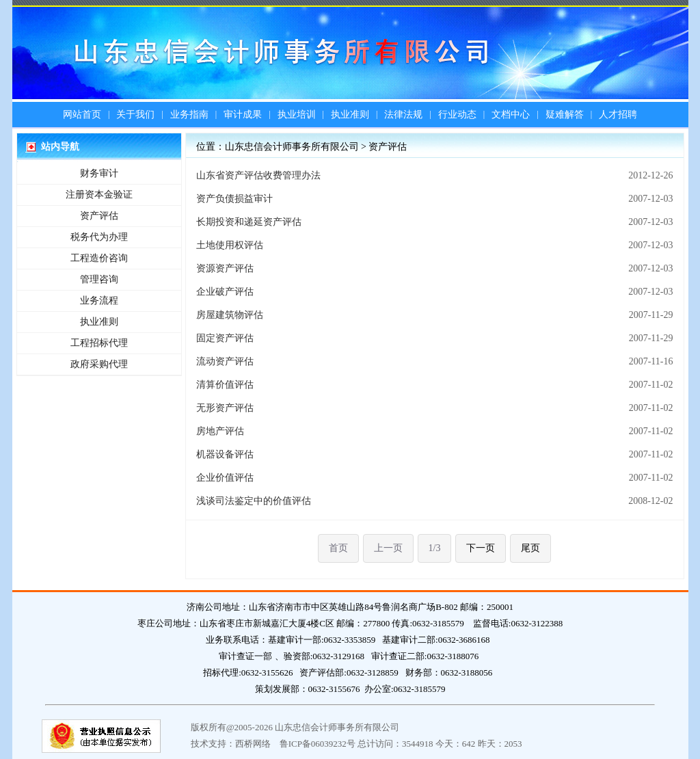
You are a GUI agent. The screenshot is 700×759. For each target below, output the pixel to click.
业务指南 (189, 115)
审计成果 (243, 115)
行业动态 (457, 115)
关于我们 (135, 115)
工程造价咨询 (99, 258)
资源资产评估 (225, 268)
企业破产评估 (225, 292)
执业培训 (297, 115)
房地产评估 (220, 431)
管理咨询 (99, 279)
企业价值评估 (225, 478)
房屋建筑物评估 (230, 315)
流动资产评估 (225, 361)
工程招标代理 (99, 343)
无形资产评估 (225, 408)
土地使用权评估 (230, 245)
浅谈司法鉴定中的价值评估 (254, 501)
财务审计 (99, 173)
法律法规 (403, 115)
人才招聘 (618, 115)
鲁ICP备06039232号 (318, 744)
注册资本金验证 (99, 195)
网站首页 (82, 115)
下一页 (481, 548)
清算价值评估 (225, 385)
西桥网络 (253, 744)
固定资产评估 (225, 338)
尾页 (530, 548)
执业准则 (350, 115)
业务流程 (99, 301)
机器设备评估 (225, 454)
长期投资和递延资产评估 (249, 222)
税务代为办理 (99, 237)
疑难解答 (565, 115)
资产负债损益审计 (234, 199)
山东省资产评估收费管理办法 (258, 175)
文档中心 (511, 115)
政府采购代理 (99, 364)
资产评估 (99, 216)
